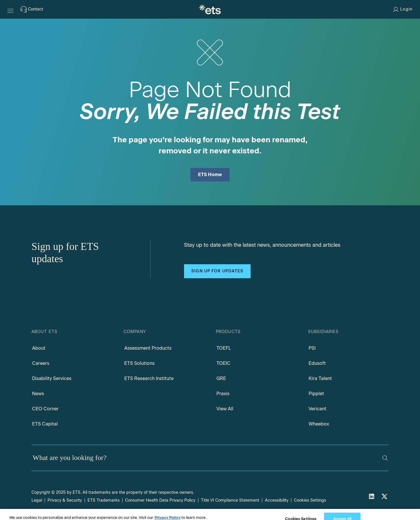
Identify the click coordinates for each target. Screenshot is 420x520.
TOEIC (223, 363)
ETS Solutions (139, 363)
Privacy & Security (65, 500)
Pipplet (316, 394)
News (38, 394)
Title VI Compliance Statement (230, 500)
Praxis (223, 394)
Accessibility (277, 500)
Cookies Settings (310, 500)
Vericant (317, 409)
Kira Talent (320, 378)
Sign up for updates (217, 271)
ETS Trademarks (104, 500)
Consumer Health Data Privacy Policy (160, 500)
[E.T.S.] (210, 9)
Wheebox (319, 424)
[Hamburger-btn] (10, 9)
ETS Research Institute (149, 378)
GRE (221, 378)
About (39, 348)
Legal (37, 500)
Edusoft (317, 363)
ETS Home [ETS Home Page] (210, 175)
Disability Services (52, 378)
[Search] (385, 458)
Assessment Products (148, 348)
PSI (312, 348)
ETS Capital (45, 424)
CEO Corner (45, 409)
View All (225, 409)
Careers (41, 363)
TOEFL (224, 348)
